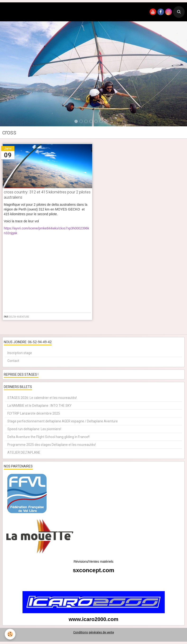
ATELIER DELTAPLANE (24, 452)
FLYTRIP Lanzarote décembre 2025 (34, 413)
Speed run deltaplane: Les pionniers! (34, 429)
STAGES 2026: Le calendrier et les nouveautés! (42, 398)
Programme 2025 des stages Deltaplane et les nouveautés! (52, 445)
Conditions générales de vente (94, 632)
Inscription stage (20, 353)
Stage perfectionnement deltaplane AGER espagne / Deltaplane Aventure (63, 421)
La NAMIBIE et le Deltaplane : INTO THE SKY (39, 406)
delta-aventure (19, 316)
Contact (13, 361)
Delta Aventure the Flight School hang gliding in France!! (48, 437)
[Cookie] (10, 634)
